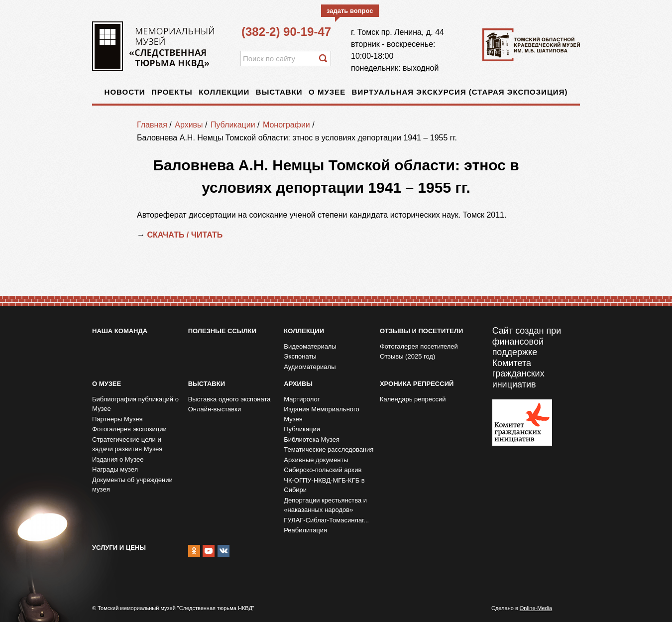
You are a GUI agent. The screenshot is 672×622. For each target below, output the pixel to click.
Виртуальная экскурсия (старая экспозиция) (460, 92)
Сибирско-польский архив (323, 470)
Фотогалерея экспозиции (129, 429)
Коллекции (224, 92)
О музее (327, 92)
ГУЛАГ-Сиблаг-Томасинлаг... (326, 520)
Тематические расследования (329, 449)
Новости (125, 92)
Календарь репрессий (413, 399)
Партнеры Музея (117, 419)
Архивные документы (316, 460)
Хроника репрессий (417, 384)
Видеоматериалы (310, 346)
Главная (152, 125)
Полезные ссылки (222, 331)
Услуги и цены (119, 548)
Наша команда (120, 331)
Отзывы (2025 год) (407, 356)
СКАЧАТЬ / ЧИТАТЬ (186, 235)
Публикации (233, 125)
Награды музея (115, 469)
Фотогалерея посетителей (419, 346)
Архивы (189, 125)
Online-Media (536, 608)
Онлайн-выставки (215, 409)
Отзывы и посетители (421, 331)
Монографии (286, 125)
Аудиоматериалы (310, 367)
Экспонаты (300, 356)
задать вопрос (350, 11)
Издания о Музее (118, 459)
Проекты (172, 92)
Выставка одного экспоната (229, 399)
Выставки (279, 92)
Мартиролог (302, 399)
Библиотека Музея (312, 439)
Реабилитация (305, 530)
